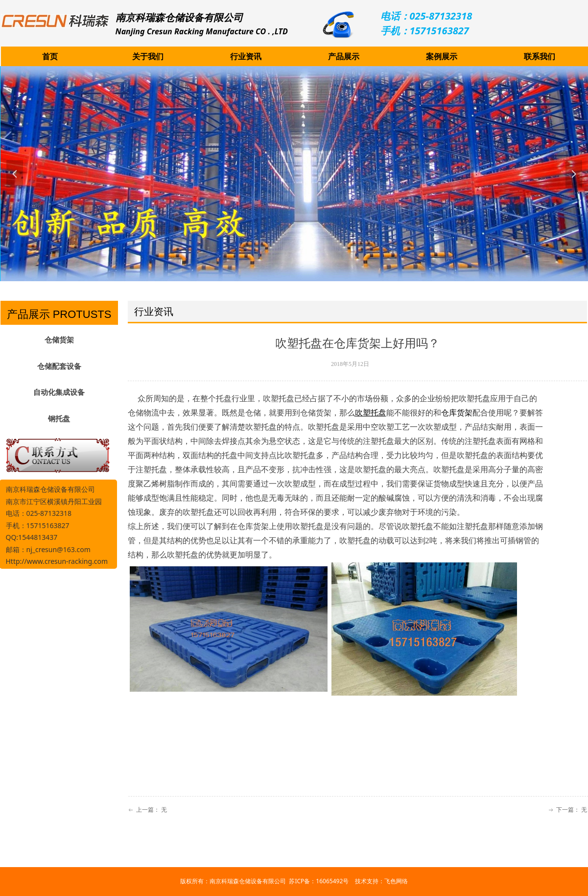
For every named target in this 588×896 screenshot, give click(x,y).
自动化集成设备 (59, 392)
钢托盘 (59, 419)
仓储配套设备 (59, 366)
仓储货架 (59, 340)
